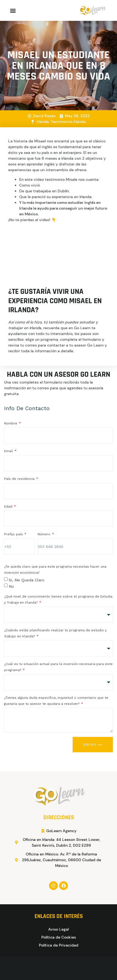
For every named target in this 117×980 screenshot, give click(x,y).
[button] (13, 11)
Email (9, 451)
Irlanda (43, 122)
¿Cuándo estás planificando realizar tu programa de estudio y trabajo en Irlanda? (55, 633)
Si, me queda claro (27, 580)
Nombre (11, 423)
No (11, 586)
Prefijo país (14, 534)
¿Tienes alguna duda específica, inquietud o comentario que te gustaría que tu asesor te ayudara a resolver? (56, 701)
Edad (9, 506)
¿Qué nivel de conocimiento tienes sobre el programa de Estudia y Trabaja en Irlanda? (58, 599)
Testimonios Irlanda (68, 122)
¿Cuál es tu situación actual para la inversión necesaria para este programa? (58, 667)
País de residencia (20, 479)
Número (45, 534)
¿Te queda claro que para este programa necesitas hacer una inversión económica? (55, 570)
